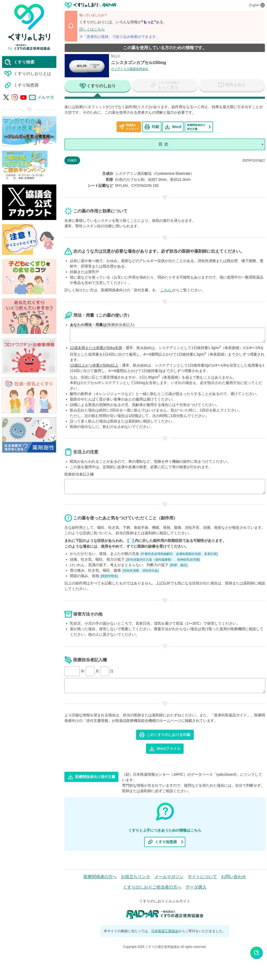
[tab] (98, 86)
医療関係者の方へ (100, 877)
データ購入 (196, 887)
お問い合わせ (234, 877)
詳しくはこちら (92, 29)
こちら (166, 290)
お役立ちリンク (136, 877)
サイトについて (202, 877)
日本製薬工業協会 (165, 931)
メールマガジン (169, 877)
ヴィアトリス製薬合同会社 (130, 69)
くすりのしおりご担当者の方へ (152, 887)
